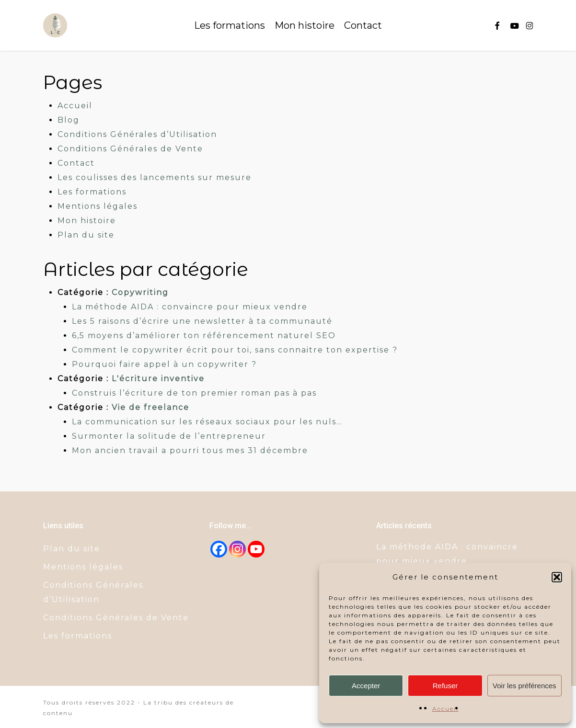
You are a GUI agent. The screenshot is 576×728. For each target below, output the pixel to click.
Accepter (366, 686)
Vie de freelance (150, 407)
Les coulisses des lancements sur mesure (155, 177)
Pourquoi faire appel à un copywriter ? (164, 364)
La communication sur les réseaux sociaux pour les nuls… (207, 422)
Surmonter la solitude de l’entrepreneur (169, 436)
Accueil (445, 709)
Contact (76, 163)
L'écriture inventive (158, 379)
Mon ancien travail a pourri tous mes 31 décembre (190, 450)
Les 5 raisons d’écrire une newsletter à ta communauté (202, 321)
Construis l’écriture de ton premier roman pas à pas (194, 393)
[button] (557, 577)
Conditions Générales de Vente (130, 149)
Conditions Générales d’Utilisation (137, 134)
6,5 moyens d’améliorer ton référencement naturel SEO (204, 336)
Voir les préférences (524, 686)
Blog (69, 120)
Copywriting (140, 292)
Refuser (445, 686)
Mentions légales (98, 206)
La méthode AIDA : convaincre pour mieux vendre (190, 307)
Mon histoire (87, 221)
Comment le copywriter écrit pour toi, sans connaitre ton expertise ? (235, 350)
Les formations (92, 192)
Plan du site (86, 235)
